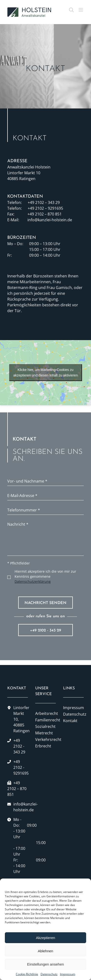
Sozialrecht (45, 726)
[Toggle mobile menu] (81, 10)
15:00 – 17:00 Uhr (45, 249)
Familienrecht (45, 720)
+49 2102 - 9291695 (21, 767)
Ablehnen (45, 951)
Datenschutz (49, 974)
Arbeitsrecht (45, 713)
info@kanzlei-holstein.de (50, 220)
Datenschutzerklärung (33, 581)
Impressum (68, 974)
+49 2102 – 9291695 (45, 208)
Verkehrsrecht (45, 739)
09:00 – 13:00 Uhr (45, 244)
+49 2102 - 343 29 (46, 631)
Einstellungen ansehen (46, 964)
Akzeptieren (45, 938)
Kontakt (70, 721)
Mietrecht (44, 733)
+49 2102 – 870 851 (45, 214)
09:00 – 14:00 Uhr (45, 255)
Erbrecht (43, 746)
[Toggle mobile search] (71, 10)
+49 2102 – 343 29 (44, 202)
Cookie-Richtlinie (27, 974)
